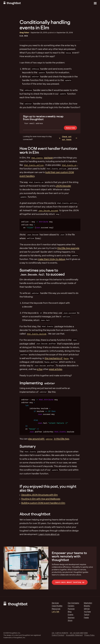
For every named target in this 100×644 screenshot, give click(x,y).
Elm (21, 36)
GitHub (87, 609)
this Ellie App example (68, 248)
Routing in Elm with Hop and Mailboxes (41, 499)
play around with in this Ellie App (49, 439)
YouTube (87, 612)
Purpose (71, 609)
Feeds (86, 618)
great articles (56, 369)
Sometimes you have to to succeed (42, 272)
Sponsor (71, 618)
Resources (56, 609)
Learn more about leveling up (70, 582)
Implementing (37, 383)
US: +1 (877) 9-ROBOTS (60, 633)
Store (70, 621)
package (42, 158)
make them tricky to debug (51, 259)
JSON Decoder (63, 186)
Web (26, 36)
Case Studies (57, 606)
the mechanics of (57, 358)
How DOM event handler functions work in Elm (48, 150)
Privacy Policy (89, 635)
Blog (70, 612)
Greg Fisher (24, 33)
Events (71, 615)
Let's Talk (56, 612)
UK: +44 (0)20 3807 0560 (79, 633)
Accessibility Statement (74, 635)
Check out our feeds (65, 138)
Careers (71, 606)
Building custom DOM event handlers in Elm (43, 503)
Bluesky (87, 606)
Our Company (73, 603)
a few (40, 369)
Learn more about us (49, 534)
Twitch (87, 615)
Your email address (34, 123)
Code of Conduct (58, 635)
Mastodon (88, 603)
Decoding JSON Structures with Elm (40, 495)
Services (55, 603)
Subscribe (70, 128)
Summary (28, 446)
